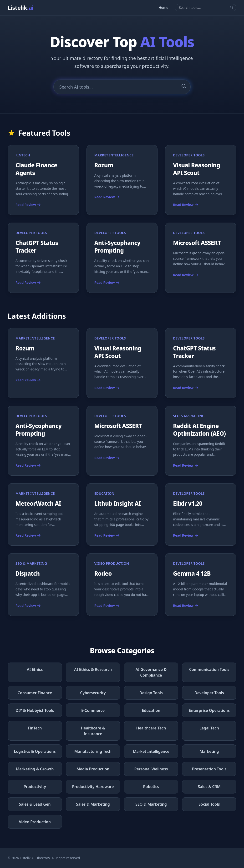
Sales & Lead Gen (35, 804)
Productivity (35, 787)
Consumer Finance (35, 693)
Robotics (151, 787)
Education (151, 710)
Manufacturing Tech (93, 751)
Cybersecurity (93, 693)
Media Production (93, 769)
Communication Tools (209, 669)
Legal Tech (209, 728)
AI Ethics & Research (93, 669)
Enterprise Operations (209, 710)
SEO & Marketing (151, 804)
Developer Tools (209, 693)
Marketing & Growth (35, 769)
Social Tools (209, 804)
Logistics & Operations (35, 751)
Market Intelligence (151, 751)
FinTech (35, 728)
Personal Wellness (151, 769)
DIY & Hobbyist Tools (35, 710)
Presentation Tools (209, 769)
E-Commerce (93, 710)
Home (163, 7)
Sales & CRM (209, 787)
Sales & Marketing (93, 804)
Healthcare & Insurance (93, 731)
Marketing (209, 751)
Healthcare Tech (151, 728)
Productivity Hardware (93, 787)
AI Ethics (35, 669)
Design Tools (151, 693)
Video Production (35, 822)
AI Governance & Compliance (151, 672)
